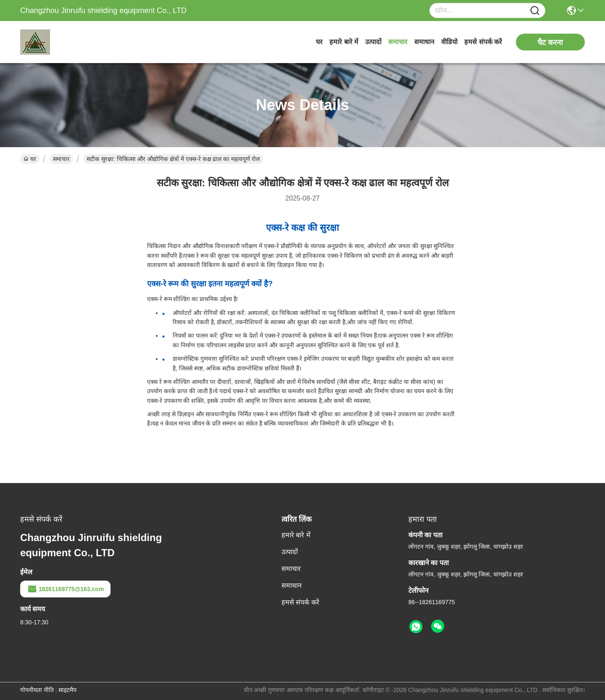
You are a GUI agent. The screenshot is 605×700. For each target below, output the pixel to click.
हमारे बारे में (344, 42)
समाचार (398, 42)
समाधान (424, 42)
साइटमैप (67, 690)
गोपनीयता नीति (37, 690)
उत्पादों (373, 42)
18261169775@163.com (65, 589)
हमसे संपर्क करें (483, 42)
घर (319, 42)
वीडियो (449, 42)
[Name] (535, 11)
